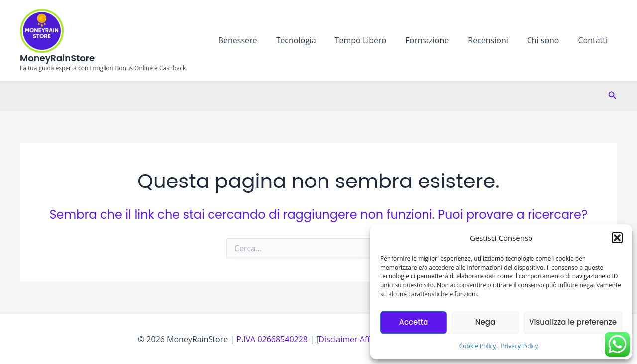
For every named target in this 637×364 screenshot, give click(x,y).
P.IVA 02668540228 (272, 339)
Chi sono (548, 40)
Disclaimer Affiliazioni (358, 339)
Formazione (437, 40)
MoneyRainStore (57, 58)
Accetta (413, 322)
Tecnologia (312, 40)
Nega (485, 322)
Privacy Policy (519, 346)
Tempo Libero (374, 40)
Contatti (594, 40)
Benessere (257, 40)
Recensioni (495, 40)
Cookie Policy (478, 346)
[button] (617, 238)
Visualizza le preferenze (573, 322)
